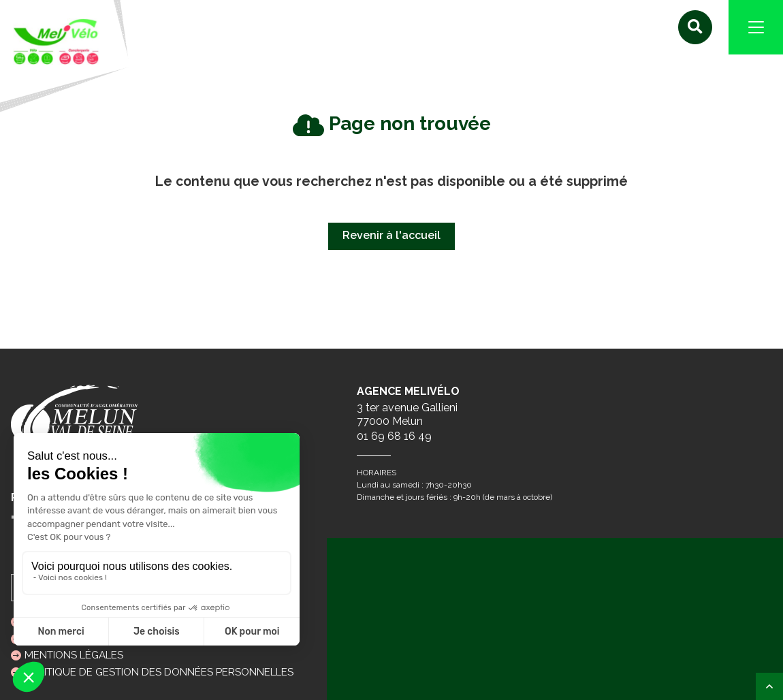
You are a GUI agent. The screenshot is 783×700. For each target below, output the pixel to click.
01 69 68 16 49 (394, 436)
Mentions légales (74, 655)
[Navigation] (756, 27)
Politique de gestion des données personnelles (159, 672)
